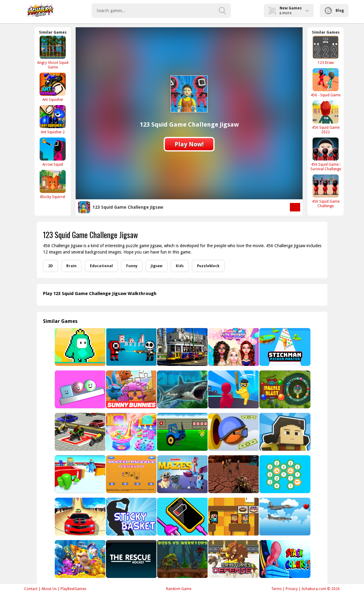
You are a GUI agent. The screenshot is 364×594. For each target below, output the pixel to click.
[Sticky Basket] (131, 517)
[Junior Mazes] (182, 474)
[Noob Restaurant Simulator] (233, 517)
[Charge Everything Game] (182, 517)
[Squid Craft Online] (284, 432)
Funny (132, 266)
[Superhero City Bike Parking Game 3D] (80, 432)
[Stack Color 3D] (284, 559)
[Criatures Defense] (233, 559)
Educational (101, 266)
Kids (180, 266)
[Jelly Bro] (80, 347)
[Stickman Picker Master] (284, 347)
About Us (49, 589)
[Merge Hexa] (284, 474)
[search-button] (222, 11)
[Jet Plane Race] (284, 517)
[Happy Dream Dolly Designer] (233, 347)
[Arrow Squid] (53, 152)
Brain (71, 266)
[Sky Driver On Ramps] (80, 517)
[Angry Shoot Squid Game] (53, 52)
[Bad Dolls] (131, 347)
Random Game (179, 589)
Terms (276, 589)
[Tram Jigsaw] (182, 347)
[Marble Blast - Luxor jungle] (284, 389)
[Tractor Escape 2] (182, 432)
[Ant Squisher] (53, 87)
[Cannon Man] (233, 432)
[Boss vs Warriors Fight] (182, 559)
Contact (31, 589)
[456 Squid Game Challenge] (326, 191)
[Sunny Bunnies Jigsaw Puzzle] (131, 389)
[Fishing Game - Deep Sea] (80, 559)
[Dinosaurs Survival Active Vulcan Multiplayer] (233, 474)
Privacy (292, 589)
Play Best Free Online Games (40, 11)
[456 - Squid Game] (326, 83)
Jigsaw (157, 266)
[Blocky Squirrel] (53, 184)
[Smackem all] (233, 389)
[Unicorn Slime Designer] (131, 432)
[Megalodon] (182, 389)
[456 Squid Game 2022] (326, 117)
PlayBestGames (73, 589)
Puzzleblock (208, 266)
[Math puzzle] (131, 474)
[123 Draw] (326, 50)
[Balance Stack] (80, 389)
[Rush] (131, 559)
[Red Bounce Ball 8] (80, 474)
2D (51, 266)
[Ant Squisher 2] (53, 119)
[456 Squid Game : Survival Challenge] (326, 154)
